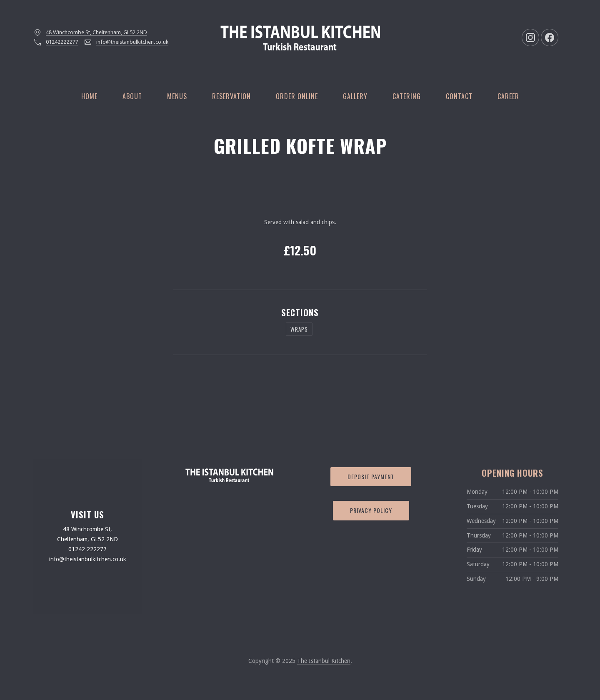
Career (508, 96)
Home (89, 96)
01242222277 (62, 42)
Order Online (297, 96)
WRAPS (299, 329)
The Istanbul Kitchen (324, 661)
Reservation (231, 96)
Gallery (355, 96)
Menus (177, 96)
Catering (407, 96)
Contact (459, 96)
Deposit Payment (371, 476)
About (132, 96)
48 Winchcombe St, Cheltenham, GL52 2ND (96, 32)
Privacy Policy (371, 510)
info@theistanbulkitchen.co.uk (132, 42)
